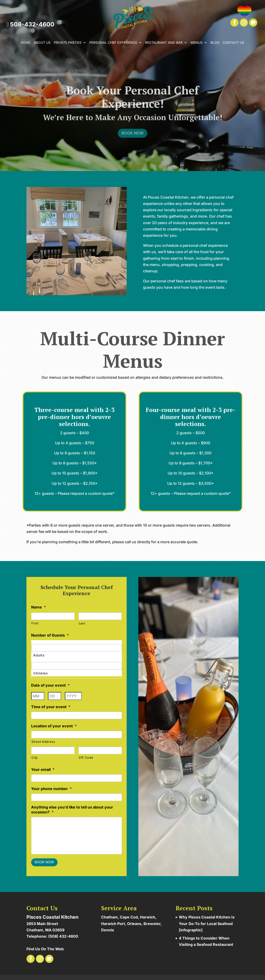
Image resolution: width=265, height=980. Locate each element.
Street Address (43, 742)
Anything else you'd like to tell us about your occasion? (72, 810)
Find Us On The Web (45, 948)
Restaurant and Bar (164, 43)
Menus (197, 43)
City (35, 758)
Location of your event (54, 726)
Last (82, 623)
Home (26, 43)
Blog (215, 43)
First (35, 623)
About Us (42, 43)
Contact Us (233, 43)
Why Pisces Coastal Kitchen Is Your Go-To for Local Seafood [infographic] (207, 923)
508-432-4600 (30, 24)
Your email (43, 769)
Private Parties (68, 43)
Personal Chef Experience (113, 43)
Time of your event (51, 707)
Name (39, 607)
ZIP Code (86, 758)
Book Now (133, 140)
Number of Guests (50, 635)
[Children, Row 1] (77, 666)
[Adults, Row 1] (77, 648)
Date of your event (50, 685)
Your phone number (52, 789)
